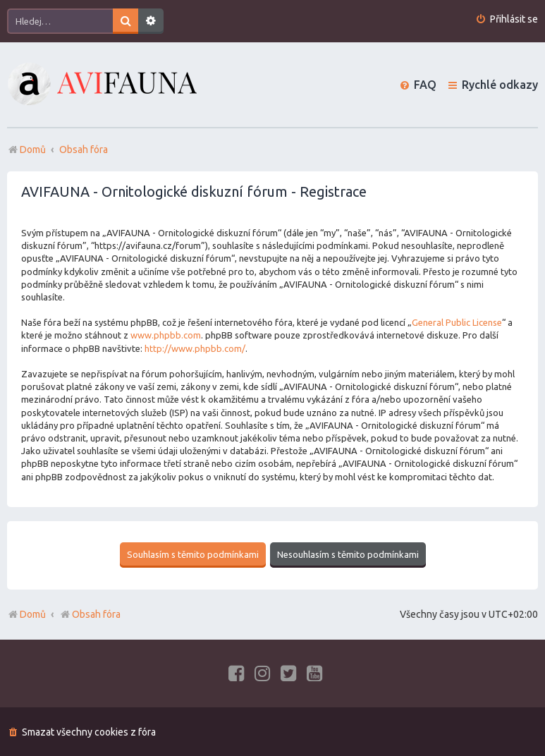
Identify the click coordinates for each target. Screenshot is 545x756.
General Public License (457, 322)
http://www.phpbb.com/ (195, 348)
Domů (33, 614)
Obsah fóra (90, 614)
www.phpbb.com (166, 335)
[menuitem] (507, 19)
